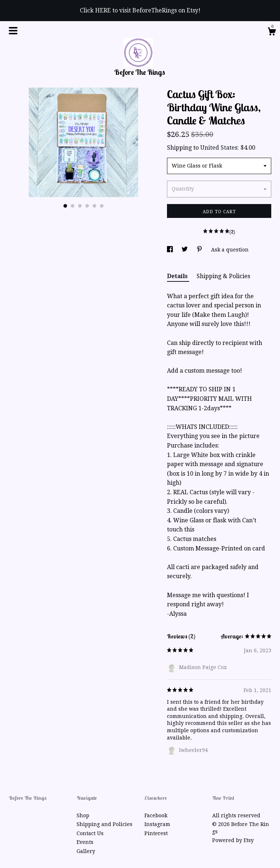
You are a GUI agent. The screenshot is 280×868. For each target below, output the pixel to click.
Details (178, 276)
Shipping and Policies (104, 824)
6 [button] (102, 206)
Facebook (156, 815)
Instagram (157, 824)
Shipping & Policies (223, 276)
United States (219, 148)
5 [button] (94, 206)
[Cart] (272, 32)
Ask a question (230, 250)
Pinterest (156, 833)
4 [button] (87, 206)
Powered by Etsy (233, 840)
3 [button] (80, 206)
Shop (83, 815)
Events (85, 842)
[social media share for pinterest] (200, 250)
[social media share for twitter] (185, 250)
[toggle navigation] (13, 31)
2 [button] (73, 206)
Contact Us (90, 833)
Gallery (86, 851)
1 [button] (65, 206)
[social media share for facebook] (171, 250)
